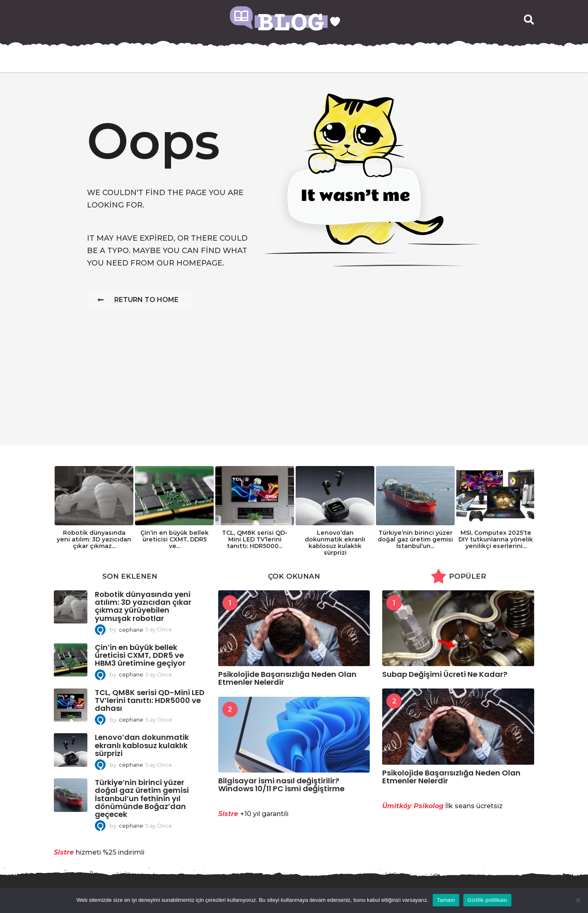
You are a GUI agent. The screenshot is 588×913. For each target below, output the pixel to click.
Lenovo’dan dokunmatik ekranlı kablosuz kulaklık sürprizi (335, 543)
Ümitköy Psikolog (413, 806)
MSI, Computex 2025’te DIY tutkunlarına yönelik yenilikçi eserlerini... (496, 539)
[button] (529, 20)
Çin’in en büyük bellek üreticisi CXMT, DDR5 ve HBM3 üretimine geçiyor (140, 655)
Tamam (446, 900)
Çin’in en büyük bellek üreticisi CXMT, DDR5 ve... (175, 539)
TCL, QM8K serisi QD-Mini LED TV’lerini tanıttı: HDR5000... (255, 539)
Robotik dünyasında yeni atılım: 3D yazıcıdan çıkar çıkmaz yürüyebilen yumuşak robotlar (143, 606)
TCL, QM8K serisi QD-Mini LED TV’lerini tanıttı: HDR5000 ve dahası (150, 700)
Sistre (64, 852)
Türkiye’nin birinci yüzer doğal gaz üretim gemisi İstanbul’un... (415, 539)
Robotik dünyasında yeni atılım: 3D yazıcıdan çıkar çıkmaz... (94, 539)
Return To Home (138, 300)
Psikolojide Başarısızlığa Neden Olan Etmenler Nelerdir (287, 678)
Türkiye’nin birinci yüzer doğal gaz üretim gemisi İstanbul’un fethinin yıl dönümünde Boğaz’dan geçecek (142, 798)
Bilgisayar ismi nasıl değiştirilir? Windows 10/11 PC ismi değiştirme (281, 785)
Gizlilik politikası (488, 900)
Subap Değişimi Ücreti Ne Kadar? (445, 674)
